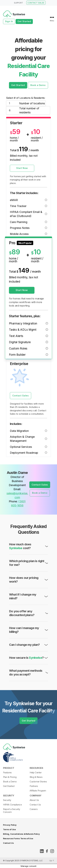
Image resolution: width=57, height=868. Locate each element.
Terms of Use (9, 829)
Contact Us (35, 805)
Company (35, 796)
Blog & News (36, 777)
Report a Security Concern (12, 811)
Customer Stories (38, 782)
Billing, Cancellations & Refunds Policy (21, 834)
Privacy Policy (10, 825)
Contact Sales (21, 397)
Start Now (22, 170)
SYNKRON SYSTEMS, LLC (31, 861)
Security (9, 796)
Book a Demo (38, 85)
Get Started (24, 21)
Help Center (36, 772)
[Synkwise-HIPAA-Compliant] (28, 757)
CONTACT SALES (36, 3)
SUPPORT (18, 3)
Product (9, 768)
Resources (36, 768)
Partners (34, 786)
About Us (34, 800)
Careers (34, 809)
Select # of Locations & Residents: (26, 99)
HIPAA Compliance (12, 805)
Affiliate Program (38, 791)
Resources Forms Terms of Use (18, 839)
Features (7, 772)
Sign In (9, 21)
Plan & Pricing (10, 777)
